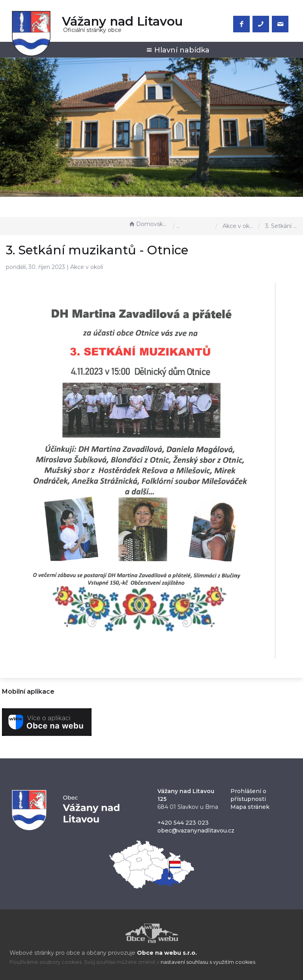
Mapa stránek (250, 807)
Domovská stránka (149, 224)
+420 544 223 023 (183, 823)
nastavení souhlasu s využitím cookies (208, 962)
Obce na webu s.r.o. (167, 953)
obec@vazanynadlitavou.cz (196, 831)
